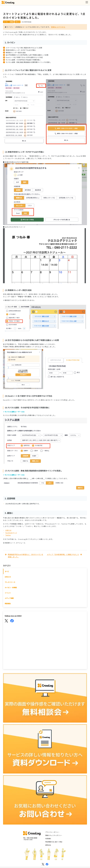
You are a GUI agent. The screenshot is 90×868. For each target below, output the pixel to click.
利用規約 (48, 839)
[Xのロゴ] (43, 864)
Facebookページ (11, 533)
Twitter (8, 535)
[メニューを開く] (87, 2)
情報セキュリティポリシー (54, 835)
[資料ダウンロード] (45, 749)
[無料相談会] (45, 698)
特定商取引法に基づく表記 (54, 842)
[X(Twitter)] (6, 621)
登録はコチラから (58, 27)
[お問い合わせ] (45, 800)
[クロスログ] (8, 3)
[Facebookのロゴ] (47, 864)
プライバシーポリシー (52, 832)
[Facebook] (12, 621)
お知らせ (8, 530)
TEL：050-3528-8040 (30, 838)
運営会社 (48, 845)
